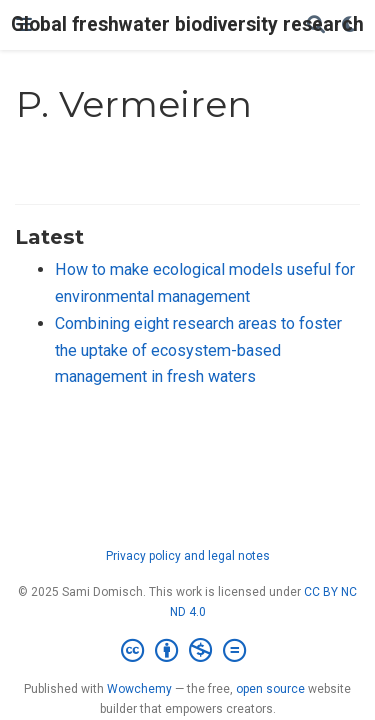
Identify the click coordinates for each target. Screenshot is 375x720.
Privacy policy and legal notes (188, 556)
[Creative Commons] (187, 651)
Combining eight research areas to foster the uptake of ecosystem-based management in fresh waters (198, 350)
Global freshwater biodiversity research (187, 24)
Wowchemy (139, 689)
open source (270, 689)
